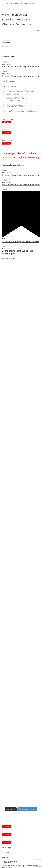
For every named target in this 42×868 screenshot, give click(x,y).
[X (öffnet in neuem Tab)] (19, 8)
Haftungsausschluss (11, 861)
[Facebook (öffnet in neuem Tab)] (21, 8)
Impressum (8, 863)
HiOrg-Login (7, 848)
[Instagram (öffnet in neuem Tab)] (23, 8)
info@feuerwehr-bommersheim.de (22, 111)
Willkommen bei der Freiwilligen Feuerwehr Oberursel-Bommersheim (18, 19)
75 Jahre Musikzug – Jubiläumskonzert (20, 241)
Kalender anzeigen (8, 81)
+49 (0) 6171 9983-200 (16, 106)
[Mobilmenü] (37, 31)
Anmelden (6, 858)
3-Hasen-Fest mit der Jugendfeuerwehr (21, 67)
